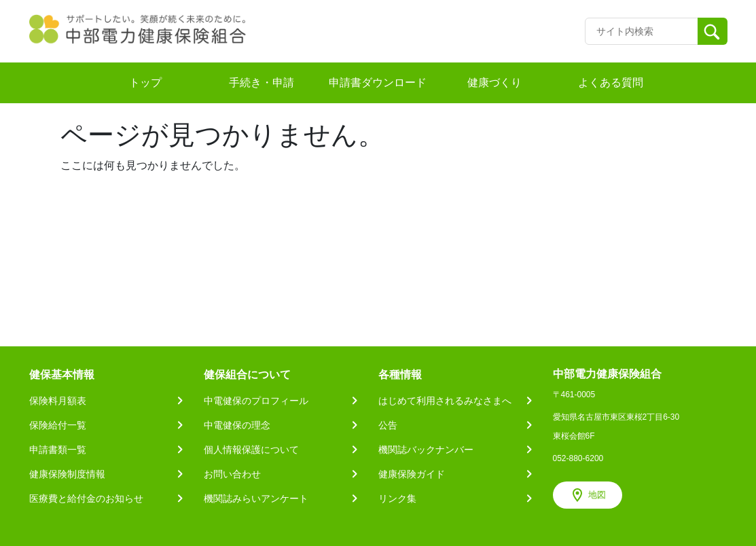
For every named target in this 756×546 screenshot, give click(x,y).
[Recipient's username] (642, 31)
